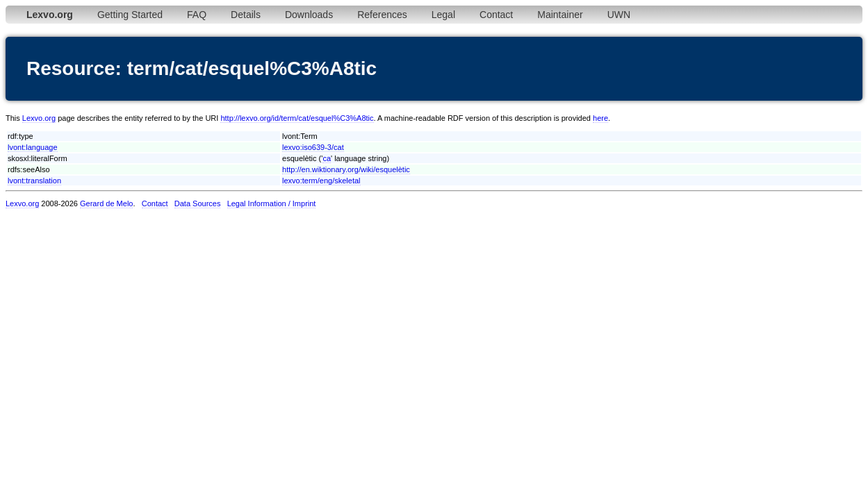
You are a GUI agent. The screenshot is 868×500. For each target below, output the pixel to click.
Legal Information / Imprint (272, 203)
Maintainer (560, 15)
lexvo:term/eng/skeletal (321, 181)
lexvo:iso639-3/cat (313, 147)
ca (327, 158)
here (600, 118)
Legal (443, 15)
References (382, 15)
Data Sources (198, 203)
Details (246, 15)
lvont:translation (34, 181)
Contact (496, 15)
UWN (619, 15)
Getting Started (130, 15)
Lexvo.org (39, 118)
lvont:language (33, 147)
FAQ (197, 15)
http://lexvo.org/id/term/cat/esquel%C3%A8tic (297, 118)
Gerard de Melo (106, 203)
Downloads (309, 15)
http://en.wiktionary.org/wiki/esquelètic (346, 169)
